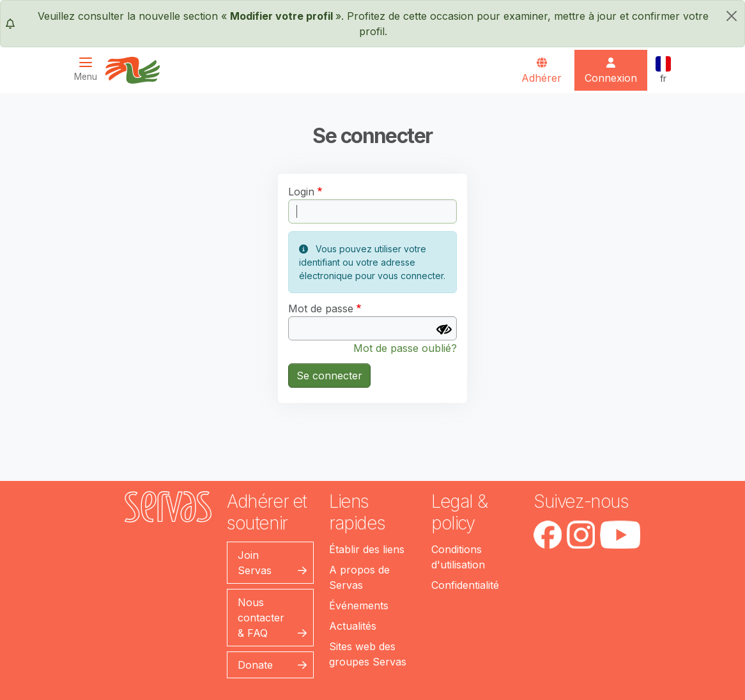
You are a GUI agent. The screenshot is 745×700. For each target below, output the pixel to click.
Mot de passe (321, 308)
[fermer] (732, 16)
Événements (359, 605)
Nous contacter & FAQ (261, 618)
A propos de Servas (359, 577)
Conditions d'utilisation (458, 557)
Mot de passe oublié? (405, 348)
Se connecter (329, 376)
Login (301, 192)
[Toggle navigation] (89, 69)
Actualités (353, 626)
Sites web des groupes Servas (368, 654)
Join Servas (255, 563)
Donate (255, 665)
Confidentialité (465, 585)
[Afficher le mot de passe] (444, 330)
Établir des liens (367, 549)
